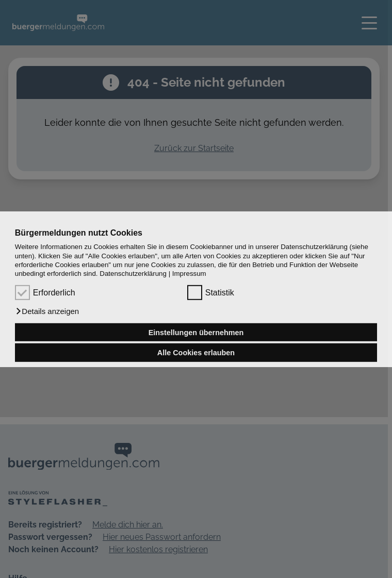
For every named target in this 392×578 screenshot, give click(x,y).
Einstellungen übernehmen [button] (196, 332)
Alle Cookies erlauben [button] (196, 353)
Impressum (189, 274)
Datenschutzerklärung (133, 274)
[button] (47, 311)
